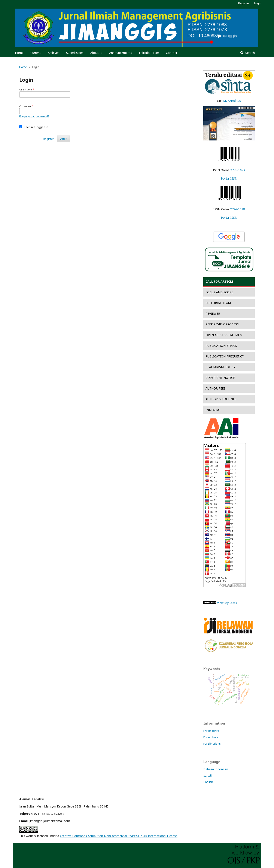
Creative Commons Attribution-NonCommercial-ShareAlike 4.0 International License (119, 836)
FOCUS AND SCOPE (219, 292)
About (95, 53)
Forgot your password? (34, 116)
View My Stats (227, 603)
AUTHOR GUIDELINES (221, 399)
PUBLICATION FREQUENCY (225, 356)
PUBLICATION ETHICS (221, 346)
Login (258, 3)
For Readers (211, 731)
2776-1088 (238, 209)
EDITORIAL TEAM (218, 303)
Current (36, 53)
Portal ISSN (229, 178)
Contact (172, 53)
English (208, 782)
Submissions (75, 53)
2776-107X (238, 170)
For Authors (211, 737)
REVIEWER (213, 314)
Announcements (121, 53)
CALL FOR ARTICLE (220, 281)
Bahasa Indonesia (216, 769)
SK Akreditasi (232, 101)
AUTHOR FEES (215, 388)
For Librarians (212, 744)
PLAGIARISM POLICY (220, 367)
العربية (208, 776)
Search (250, 53)
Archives (54, 53)
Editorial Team (149, 53)
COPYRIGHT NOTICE (220, 378)
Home (19, 53)
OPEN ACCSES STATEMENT (225, 335)
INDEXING (213, 410)
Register (244, 3)
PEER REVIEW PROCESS (222, 324)
